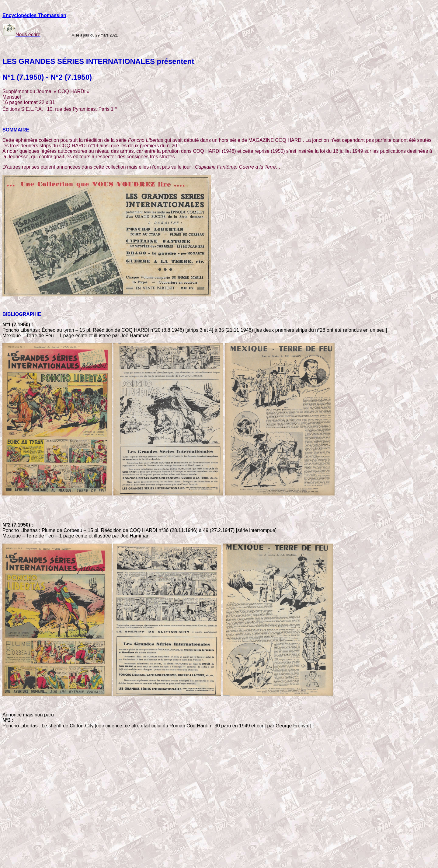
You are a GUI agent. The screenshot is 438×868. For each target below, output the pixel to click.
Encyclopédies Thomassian (34, 15)
